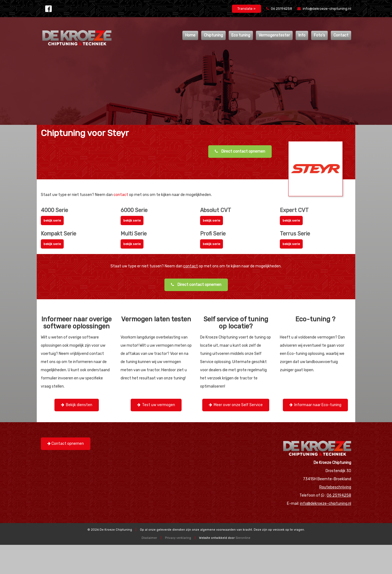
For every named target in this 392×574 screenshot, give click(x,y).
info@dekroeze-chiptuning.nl (324, 9)
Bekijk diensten (77, 405)
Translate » (246, 9)
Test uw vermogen (156, 405)
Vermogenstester (274, 35)
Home (190, 35)
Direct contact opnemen (240, 151)
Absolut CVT (216, 210)
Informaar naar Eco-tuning (315, 405)
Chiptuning (213, 35)
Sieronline (243, 538)
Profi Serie (213, 234)
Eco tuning (241, 35)
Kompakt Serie (59, 234)
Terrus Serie (295, 234)
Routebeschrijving (335, 487)
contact (121, 195)
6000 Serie (134, 210)
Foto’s (319, 35)
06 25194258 (280, 9)
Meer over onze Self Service (236, 405)
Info (302, 35)
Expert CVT (294, 210)
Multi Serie (134, 234)
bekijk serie (52, 220)
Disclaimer (149, 538)
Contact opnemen (66, 444)
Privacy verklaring (178, 538)
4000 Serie (54, 210)
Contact (341, 35)
